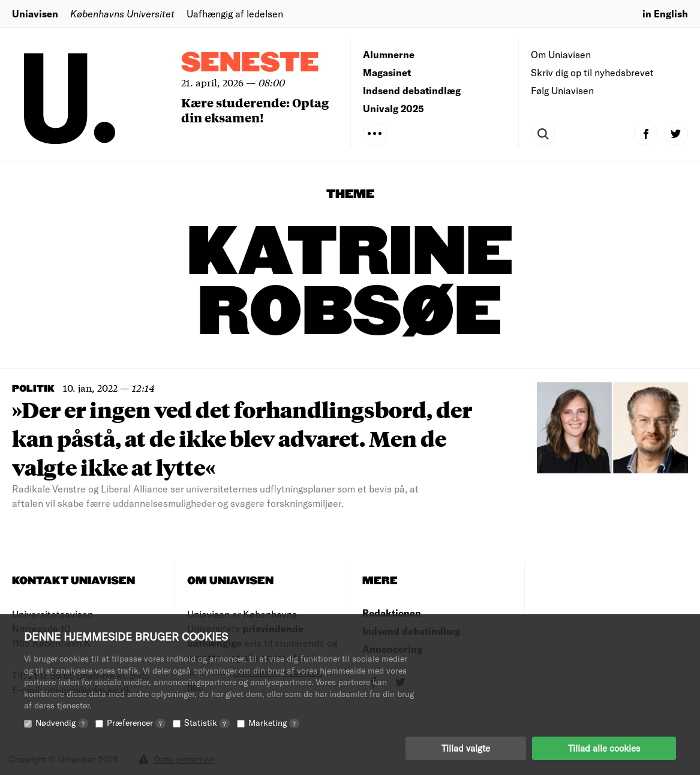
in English (665, 13)
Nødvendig (62, 723)
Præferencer (136, 723)
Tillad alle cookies (604, 748)
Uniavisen (35, 13)
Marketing (274, 723)
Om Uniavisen (561, 54)
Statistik (207, 723)
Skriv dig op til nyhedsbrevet (592, 72)
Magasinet (387, 72)
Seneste (250, 63)
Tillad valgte (466, 748)
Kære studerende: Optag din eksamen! (255, 110)
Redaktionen (392, 613)
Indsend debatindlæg (412, 90)
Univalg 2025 (393, 108)
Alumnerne (389, 54)
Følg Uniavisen (562, 90)
